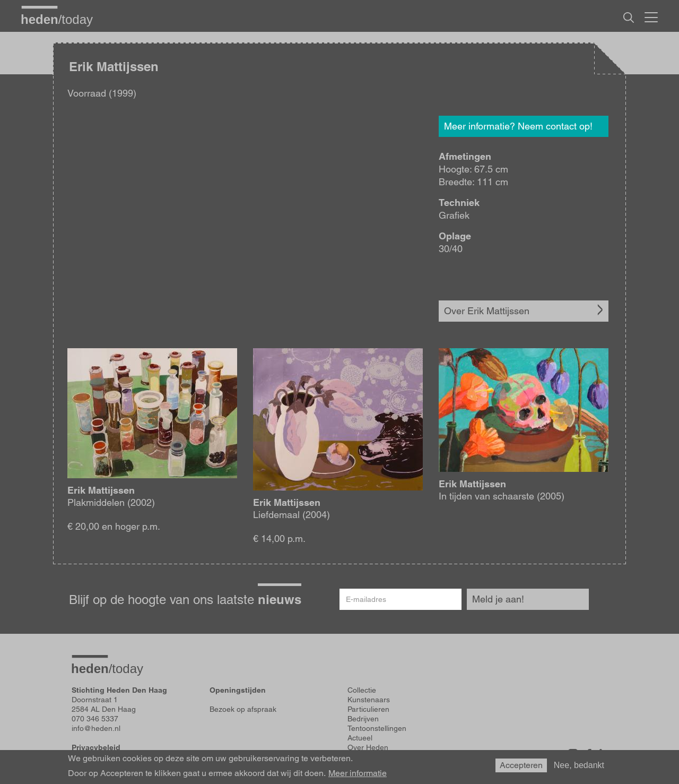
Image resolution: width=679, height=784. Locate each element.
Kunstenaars (369, 700)
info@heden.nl (96, 728)
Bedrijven (363, 719)
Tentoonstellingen (377, 728)
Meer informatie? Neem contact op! (518, 126)
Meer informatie (358, 773)
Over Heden (368, 747)
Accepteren (521, 765)
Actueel (360, 738)
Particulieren (368, 709)
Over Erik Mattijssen (487, 311)
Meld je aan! (498, 599)
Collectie (362, 690)
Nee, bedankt (579, 765)
